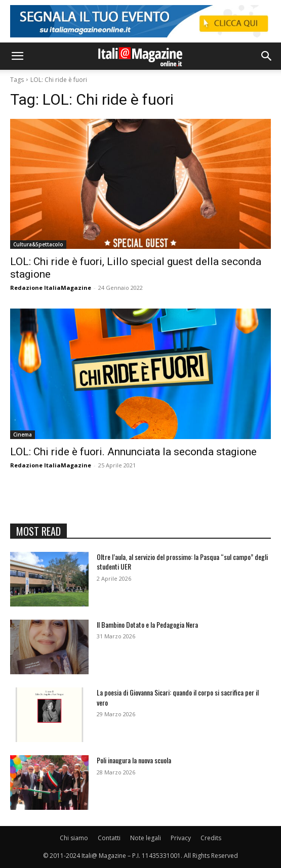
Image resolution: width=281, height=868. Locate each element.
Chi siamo (74, 838)
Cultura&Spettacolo (38, 244)
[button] (17, 56)
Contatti (109, 838)
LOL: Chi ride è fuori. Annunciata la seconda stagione (133, 452)
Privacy (181, 838)
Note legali (146, 838)
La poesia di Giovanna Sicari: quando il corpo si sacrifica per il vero (178, 697)
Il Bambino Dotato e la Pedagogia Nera (147, 624)
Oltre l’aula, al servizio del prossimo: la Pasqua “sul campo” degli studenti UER (182, 562)
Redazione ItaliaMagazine (51, 288)
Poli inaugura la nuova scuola (134, 760)
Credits (211, 838)
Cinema (23, 435)
